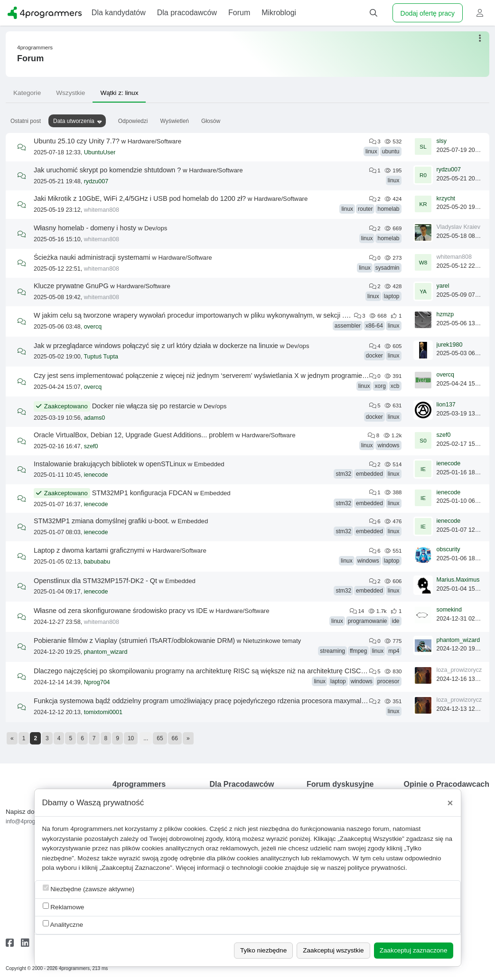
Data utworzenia (74, 121)
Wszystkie (70, 93)
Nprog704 (97, 682)
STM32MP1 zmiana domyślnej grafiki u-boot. (102, 521)
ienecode (96, 475)
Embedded (209, 464)
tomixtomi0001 (103, 712)
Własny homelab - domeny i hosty (85, 228)
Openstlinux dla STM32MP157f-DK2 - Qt (95, 581)
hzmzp (445, 314)
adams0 (94, 418)
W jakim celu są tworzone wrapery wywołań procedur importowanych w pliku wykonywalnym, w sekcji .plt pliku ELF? (210, 315)
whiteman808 (102, 210)
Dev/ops (156, 228)
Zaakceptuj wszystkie (333, 950)
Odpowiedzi (133, 121)
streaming (332, 651)
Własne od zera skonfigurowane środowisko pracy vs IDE (121, 611)
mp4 (394, 651)
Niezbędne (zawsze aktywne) (89, 889)
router (365, 209)
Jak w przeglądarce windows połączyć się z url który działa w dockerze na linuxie (156, 346)
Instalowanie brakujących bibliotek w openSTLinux (110, 464)
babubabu (97, 562)
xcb (395, 386)
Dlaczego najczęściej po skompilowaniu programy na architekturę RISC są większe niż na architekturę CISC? (199, 671)
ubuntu (391, 151)
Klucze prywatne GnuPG (71, 286)
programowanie (368, 621)
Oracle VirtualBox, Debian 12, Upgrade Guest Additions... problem (134, 435)
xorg (380, 386)
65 (160, 738)
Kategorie (27, 93)
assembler (348, 326)
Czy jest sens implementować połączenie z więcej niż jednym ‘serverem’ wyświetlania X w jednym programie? (200, 376)
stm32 (343, 474)
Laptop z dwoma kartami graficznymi (89, 550)
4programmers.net (97, 829)
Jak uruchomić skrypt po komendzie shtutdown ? (107, 170)
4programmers (35, 47)
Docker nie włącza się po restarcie (144, 406)
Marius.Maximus (458, 580)
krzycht (446, 198)
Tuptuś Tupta (101, 357)
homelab (388, 209)
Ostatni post (26, 121)
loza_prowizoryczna (463, 670)
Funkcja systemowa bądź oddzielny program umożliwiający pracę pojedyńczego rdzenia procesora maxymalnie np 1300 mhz (223, 701)
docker (374, 356)
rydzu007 (96, 181)
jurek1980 (450, 345)
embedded (369, 474)
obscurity (448, 549)
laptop (392, 296)
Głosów (211, 121)
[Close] (450, 803)
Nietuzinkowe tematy (272, 641)
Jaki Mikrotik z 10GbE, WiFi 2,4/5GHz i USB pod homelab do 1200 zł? (140, 198)
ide (395, 621)
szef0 (91, 446)
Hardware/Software (154, 141)
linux (371, 151)
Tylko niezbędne (263, 950)
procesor (388, 681)
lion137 (446, 405)
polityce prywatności (376, 868)
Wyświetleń (174, 121)
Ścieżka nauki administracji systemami (92, 257)
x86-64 (374, 326)
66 (175, 738)
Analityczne (63, 924)
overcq (93, 327)
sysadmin (388, 268)
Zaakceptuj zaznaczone (414, 950)
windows (388, 445)
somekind (449, 610)
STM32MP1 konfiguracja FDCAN (142, 493)
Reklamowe (64, 907)
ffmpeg (358, 651)
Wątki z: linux (119, 93)
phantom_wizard (106, 652)
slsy (442, 141)
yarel (443, 286)
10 (131, 738)
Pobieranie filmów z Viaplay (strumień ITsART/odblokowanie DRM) (134, 641)
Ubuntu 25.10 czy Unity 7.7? (77, 141)
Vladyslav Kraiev (458, 227)
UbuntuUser (100, 152)
